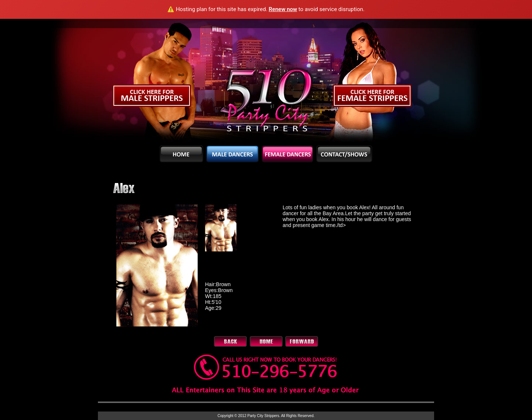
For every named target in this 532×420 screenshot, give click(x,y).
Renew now (283, 9)
